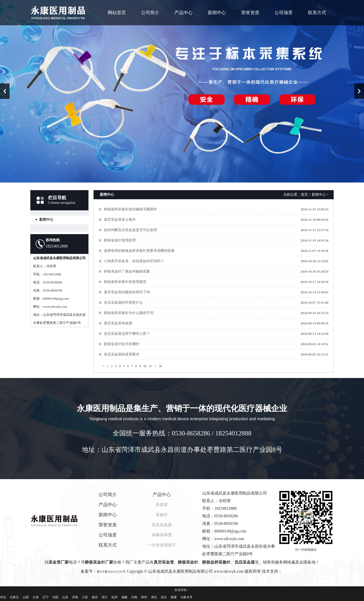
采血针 (162, 515)
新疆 (174, 597)
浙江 (105, 597)
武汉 (164, 597)
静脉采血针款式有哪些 (122, 344)
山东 (65, 597)
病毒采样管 (162, 535)
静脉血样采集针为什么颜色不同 (129, 313)
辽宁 (45, 597)
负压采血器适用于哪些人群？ (127, 334)
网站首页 (117, 13)
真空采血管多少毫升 (120, 220)
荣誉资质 (250, 13)
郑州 (144, 597)
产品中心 (184, 13)
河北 (3, 597)
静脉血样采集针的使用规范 (125, 282)
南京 (95, 597)
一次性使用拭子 (162, 545)
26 (161, 366)
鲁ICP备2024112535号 (111, 572)
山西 (26, 597)
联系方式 (317, 13)
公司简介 (150, 13)
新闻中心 (217, 13)
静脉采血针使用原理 (120, 240)
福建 (124, 597)
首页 (304, 195)
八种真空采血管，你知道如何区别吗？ (134, 261)
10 (145, 366)
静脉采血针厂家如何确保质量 (127, 271)
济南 (75, 597)
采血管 (162, 505)
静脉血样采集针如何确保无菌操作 (130, 209)
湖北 (154, 597)
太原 (36, 597)
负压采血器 (162, 525)
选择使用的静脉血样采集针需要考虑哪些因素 (139, 251)
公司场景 (284, 13)
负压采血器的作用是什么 (123, 303)
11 (150, 366)
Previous (5, 91)
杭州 (115, 597)
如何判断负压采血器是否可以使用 (130, 230)
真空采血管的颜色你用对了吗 (127, 292)
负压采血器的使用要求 (122, 354)
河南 (134, 597)
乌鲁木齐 (187, 597)
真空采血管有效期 (118, 323)
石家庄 (14, 597)
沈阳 (55, 597)
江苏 (85, 597)
